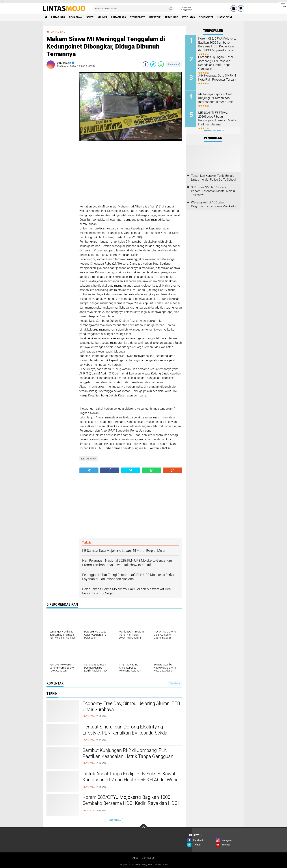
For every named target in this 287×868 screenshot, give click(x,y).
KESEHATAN (189, 17)
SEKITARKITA (207, 17)
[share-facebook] (146, 64)
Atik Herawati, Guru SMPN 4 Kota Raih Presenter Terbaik (216, 77)
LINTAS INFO (58, 17)
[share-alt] (89, 470)
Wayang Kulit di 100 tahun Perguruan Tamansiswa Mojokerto (213, 204)
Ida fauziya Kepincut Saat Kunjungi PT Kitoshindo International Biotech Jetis (215, 98)
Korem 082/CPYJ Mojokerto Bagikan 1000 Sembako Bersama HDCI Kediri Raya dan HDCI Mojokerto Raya (131, 803)
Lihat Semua (114, 820)
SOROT (90, 17)
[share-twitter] (153, 64)
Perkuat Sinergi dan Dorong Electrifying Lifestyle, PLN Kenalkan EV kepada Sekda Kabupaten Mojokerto (125, 733)
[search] (133, 8)
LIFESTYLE (155, 17)
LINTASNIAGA (119, 17)
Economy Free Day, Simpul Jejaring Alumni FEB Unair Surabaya (131, 706)
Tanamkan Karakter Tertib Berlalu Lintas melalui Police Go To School (213, 178)
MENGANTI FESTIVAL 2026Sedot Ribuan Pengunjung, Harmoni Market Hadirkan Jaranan (217, 118)
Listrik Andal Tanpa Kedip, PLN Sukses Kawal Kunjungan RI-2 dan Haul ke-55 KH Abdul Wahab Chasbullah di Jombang (132, 780)
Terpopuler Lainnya (213, 130)
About (136, 858)
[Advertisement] (61, 127)
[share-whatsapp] (161, 64)
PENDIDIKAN (76, 17)
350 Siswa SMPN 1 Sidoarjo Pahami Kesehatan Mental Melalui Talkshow (213, 191)
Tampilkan (175, 683)
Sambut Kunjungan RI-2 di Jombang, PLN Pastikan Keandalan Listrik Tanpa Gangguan (128, 753)
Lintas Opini (225, 17)
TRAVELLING (172, 17)
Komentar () (174, 64)
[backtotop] (143, 828)
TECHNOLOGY (138, 17)
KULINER (103, 17)
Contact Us (148, 858)
